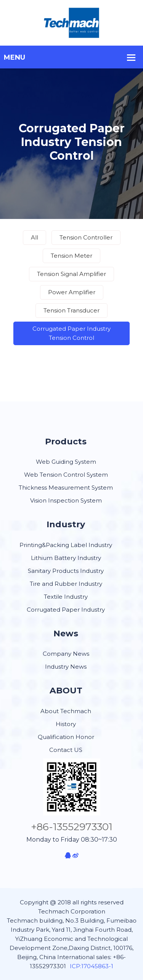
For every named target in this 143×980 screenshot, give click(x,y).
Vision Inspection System (66, 500)
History (66, 724)
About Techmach (66, 711)
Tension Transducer (71, 310)
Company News (66, 654)
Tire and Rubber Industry (66, 584)
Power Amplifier (72, 292)
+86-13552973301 (72, 827)
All (35, 237)
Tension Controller (86, 237)
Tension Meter (71, 256)
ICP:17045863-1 (92, 966)
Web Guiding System (66, 462)
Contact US (66, 750)
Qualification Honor (66, 737)
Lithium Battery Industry (66, 558)
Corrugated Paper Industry (66, 610)
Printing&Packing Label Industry (66, 545)
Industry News (66, 667)
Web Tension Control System (66, 475)
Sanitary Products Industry (66, 571)
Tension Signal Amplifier (71, 274)
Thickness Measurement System (66, 488)
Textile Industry (66, 597)
